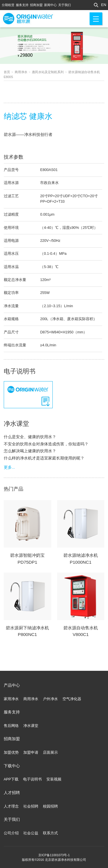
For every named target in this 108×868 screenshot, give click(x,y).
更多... (9, 467)
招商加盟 (36, 5)
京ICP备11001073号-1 (54, 855)
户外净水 (50, 699)
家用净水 (11, 699)
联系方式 (50, 833)
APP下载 (11, 779)
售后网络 (11, 726)
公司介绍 (11, 833)
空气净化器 (72, 699)
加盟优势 (11, 753)
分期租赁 (8, 5)
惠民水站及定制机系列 (48, 72)
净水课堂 (31, 726)
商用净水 (21, 72)
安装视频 (54, 779)
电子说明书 (32, 779)
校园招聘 (50, 806)
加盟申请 (31, 753)
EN (104, 5)
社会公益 (31, 833)
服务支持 (22, 5)
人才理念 (11, 806)
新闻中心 (50, 5)
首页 (7, 72)
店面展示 (50, 753)
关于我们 (65, 5)
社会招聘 (31, 806)
